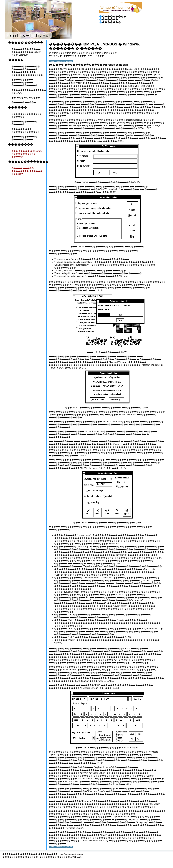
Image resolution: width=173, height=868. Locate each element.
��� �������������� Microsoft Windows (92, 65)
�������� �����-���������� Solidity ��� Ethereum (26, 52)
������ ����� (24, 102)
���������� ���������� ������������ (24, 82)
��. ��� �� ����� (26, 98)
